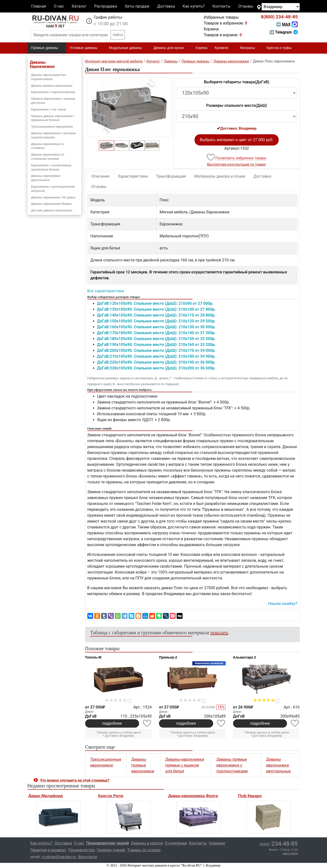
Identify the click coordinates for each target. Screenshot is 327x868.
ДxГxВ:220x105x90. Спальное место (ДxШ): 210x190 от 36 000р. (157, 362)
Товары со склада (144, 850)
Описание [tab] (101, 176)
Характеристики (133, 176)
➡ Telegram (283, 32)
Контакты (221, 6)
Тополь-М (93, 657)
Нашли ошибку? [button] (283, 604)
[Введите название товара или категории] (71, 35)
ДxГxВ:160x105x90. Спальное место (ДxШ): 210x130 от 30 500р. (157, 327)
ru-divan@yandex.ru (59, 857)
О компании (176, 843)
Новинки (217, 843)
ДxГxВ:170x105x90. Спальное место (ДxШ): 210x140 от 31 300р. (157, 333)
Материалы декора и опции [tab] (220, 176)
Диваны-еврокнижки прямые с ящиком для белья (185, 765)
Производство (82, 850)
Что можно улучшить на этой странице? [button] (75, 780)
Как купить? (194, 6)
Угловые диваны (86, 48)
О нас (59, 6)
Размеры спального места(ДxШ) (237, 105)
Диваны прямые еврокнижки (52, 86)
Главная (39, 6)
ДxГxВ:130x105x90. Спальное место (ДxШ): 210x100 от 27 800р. (157, 309)
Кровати (223, 48)
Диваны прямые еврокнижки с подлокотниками (232, 765)
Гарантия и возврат (48, 850)
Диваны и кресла (147, 843)
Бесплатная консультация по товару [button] (237, 164)
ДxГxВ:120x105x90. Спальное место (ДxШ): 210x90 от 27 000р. (155, 303)
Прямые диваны (47, 48)
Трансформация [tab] (171, 176)
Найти (118, 35)
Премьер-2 (168, 657)
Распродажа (106, 6)
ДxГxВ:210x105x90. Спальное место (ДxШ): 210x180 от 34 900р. (157, 356)
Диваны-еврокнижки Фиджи (52, 204)
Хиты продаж (137, 6)
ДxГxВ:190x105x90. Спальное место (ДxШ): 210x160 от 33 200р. (157, 345)
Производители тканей (107, 843)
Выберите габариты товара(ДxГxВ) (237, 82)
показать (219, 633)
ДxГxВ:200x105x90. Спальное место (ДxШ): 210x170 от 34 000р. (157, 350)
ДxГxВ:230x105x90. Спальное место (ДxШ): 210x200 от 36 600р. (157, 368)
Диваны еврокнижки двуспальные (279, 765)
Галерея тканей (111, 850)
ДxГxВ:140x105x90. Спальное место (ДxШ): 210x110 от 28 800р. (157, 315)
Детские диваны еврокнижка (52, 210)
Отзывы (246, 6)
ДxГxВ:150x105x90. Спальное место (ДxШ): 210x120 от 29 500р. (157, 321)
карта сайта (290, 853)
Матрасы (249, 48)
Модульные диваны (127, 48)
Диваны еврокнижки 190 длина (53, 197)
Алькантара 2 (245, 657)
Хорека (201, 48)
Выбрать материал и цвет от (236, 140)
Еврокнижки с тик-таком (49, 110)
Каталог (79, 6)
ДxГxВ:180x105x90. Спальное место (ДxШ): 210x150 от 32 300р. (157, 339)
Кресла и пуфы (281, 48)
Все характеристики (106, 291)
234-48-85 (279, 17)
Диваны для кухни (170, 48)
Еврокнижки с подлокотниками (53, 92)
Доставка (166, 6)
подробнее (112, 723)
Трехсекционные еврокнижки (52, 127)
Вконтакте (87, 857)
